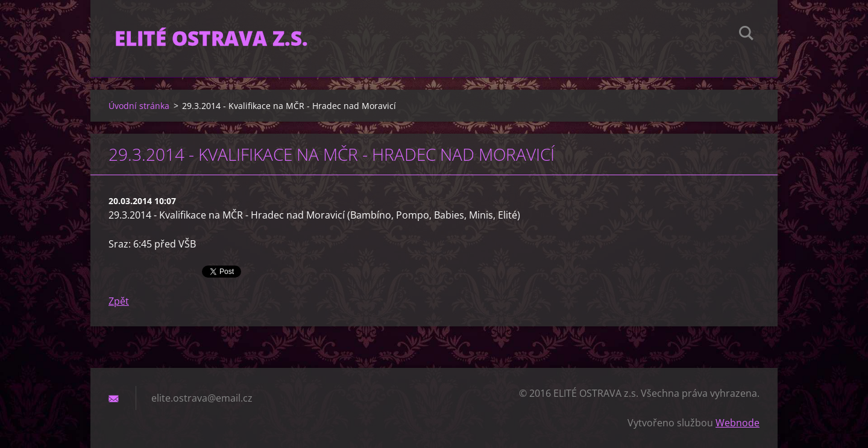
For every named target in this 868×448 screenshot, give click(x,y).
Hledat (746, 35)
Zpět (119, 301)
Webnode (737, 423)
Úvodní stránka (139, 106)
